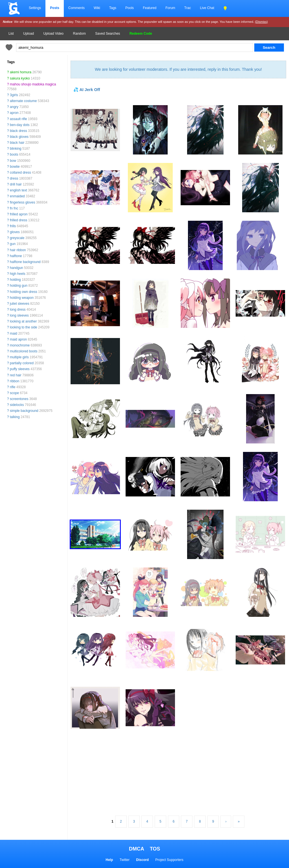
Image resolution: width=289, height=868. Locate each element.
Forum (170, 8)
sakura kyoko (20, 78)
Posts (55, 8)
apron (14, 113)
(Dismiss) (261, 22)
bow (13, 161)
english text (18, 190)
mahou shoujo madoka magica (33, 84)
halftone (16, 256)
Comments (76, 8)
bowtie (15, 167)
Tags (113, 8)
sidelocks (17, 405)
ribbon (15, 381)
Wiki (97, 8)
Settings (35, 8)
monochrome (20, 345)
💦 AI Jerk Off (87, 90)
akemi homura (21, 72)
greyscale (17, 238)
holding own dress (24, 292)
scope (14, 393)
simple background (24, 411)
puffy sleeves (20, 369)
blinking (16, 149)
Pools (130, 8)
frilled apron (19, 214)
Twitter (125, 860)
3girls (14, 95)
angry (14, 107)
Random (79, 34)
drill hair (16, 184)
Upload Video (53, 34)
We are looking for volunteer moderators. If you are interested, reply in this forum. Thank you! (178, 69)
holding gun (19, 286)
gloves (15, 232)
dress (14, 178)
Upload (29, 34)
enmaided (17, 196)
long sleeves (19, 315)
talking (15, 417)
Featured (150, 8)
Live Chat (207, 8)
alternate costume (23, 101)
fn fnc (14, 208)
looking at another (23, 321)
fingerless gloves (22, 202)
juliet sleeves (20, 304)
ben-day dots (20, 125)
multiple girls (19, 357)
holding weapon (22, 298)
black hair (17, 143)
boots (14, 154)
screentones (19, 399)
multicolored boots (24, 351)
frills (13, 226)
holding (15, 280)
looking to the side (24, 327)
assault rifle (18, 119)
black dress (18, 131)
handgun (17, 268)
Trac (188, 8)
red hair (16, 375)
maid (14, 333)
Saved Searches (108, 34)
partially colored (22, 363)
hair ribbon (18, 250)
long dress (18, 310)
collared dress (20, 173)
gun (13, 244)
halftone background (25, 262)
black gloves (19, 137)
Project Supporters (169, 860)
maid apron (18, 339)
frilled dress (18, 220)
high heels (18, 274)
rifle (13, 387)
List (11, 34)
